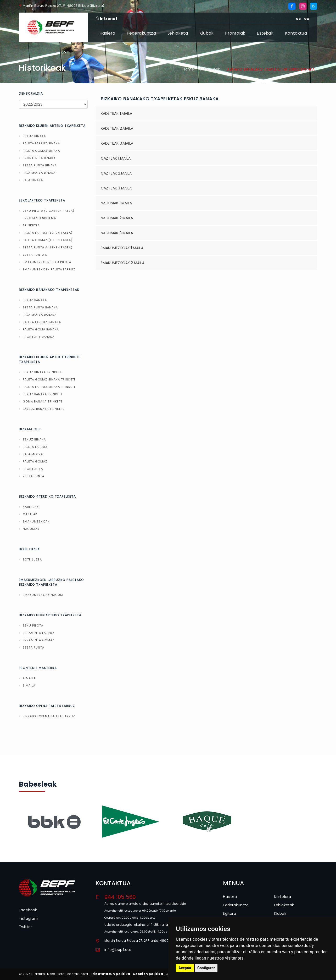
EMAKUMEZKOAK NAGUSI (43, 595)
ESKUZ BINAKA (34, 136)
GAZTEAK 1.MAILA (116, 158)
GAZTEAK (30, 514)
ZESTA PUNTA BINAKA (40, 165)
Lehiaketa (178, 33)
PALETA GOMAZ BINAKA (41, 151)
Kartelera (283, 897)
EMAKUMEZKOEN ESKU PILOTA (47, 262)
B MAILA (29, 685)
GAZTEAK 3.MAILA (116, 188)
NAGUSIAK (31, 529)
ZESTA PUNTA (33, 476)
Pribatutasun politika (110, 974)
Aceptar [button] (185, 968)
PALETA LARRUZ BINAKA (41, 143)
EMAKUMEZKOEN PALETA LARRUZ (49, 269)
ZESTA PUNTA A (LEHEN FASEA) (48, 247)
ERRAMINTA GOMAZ (39, 640)
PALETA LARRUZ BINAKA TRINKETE (49, 387)
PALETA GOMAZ (35, 461)
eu (307, 19)
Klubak (206, 33)
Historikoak (210, 69)
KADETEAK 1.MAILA (116, 113)
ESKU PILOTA (33, 625)
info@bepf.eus (118, 950)
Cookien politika (148, 974)
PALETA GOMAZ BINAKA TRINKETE (49, 379)
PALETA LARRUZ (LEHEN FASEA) (48, 233)
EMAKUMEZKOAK (36, 521)
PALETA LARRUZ (35, 447)
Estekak (265, 33)
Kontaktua (296, 33)
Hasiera (107, 33)
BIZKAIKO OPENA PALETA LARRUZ (49, 716)
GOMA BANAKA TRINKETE (43, 401)
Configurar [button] (206, 968)
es (298, 19)
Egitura (229, 913)
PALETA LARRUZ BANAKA (42, 322)
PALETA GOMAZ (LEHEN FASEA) (48, 240)
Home (188, 69)
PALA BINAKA (33, 180)
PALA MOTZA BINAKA (39, 173)
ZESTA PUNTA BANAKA (40, 307)
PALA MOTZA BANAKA (40, 315)
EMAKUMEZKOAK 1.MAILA (122, 248)
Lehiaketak (284, 905)
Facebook (28, 910)
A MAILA (29, 678)
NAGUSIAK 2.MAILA (117, 218)
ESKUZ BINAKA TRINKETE (42, 372)
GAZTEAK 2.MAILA (116, 173)
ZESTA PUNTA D (35, 255)
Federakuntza (141, 33)
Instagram (29, 918)
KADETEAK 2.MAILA (117, 128)
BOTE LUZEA (32, 559)
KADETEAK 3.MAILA (117, 143)
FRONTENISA (33, 469)
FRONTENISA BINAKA (39, 158)
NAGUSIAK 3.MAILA (117, 233)
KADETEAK (31, 507)
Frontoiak (235, 33)
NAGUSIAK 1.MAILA (116, 203)
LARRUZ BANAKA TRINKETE (44, 409)
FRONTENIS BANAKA (39, 337)
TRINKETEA (31, 225)
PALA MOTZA (33, 454)
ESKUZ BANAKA (35, 300)
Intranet (107, 19)
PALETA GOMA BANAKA (41, 329)
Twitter (25, 927)
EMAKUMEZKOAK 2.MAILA (123, 263)
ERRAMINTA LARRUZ (39, 633)
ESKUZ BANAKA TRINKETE (43, 394)
